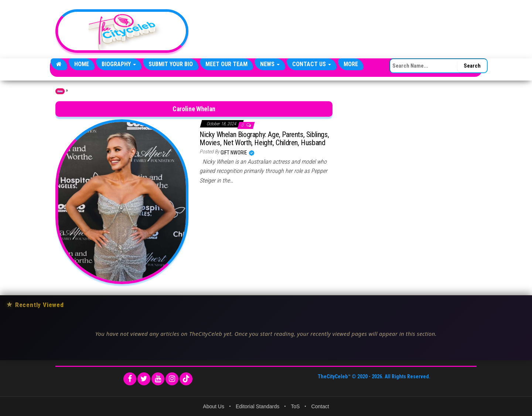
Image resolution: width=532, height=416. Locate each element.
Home (82, 64)
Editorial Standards (258, 406)
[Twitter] (144, 379)
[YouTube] (158, 379)
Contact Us (312, 64)
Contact (320, 406)
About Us (214, 406)
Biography (119, 64)
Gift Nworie (234, 153)
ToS (295, 406)
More (351, 64)
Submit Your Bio (171, 64)
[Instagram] (172, 379)
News (270, 64)
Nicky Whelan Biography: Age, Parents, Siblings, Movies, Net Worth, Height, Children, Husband (264, 139)
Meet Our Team (226, 64)
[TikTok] (186, 379)
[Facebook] (130, 379)
